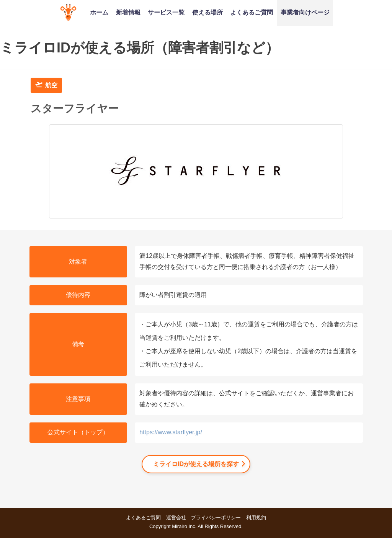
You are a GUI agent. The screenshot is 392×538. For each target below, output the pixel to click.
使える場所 (207, 12)
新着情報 (128, 12)
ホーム (99, 12)
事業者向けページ (305, 12)
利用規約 (256, 518)
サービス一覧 (166, 12)
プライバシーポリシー (216, 518)
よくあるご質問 (252, 12)
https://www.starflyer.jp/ (171, 432)
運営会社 (176, 518)
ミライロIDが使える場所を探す (196, 464)
